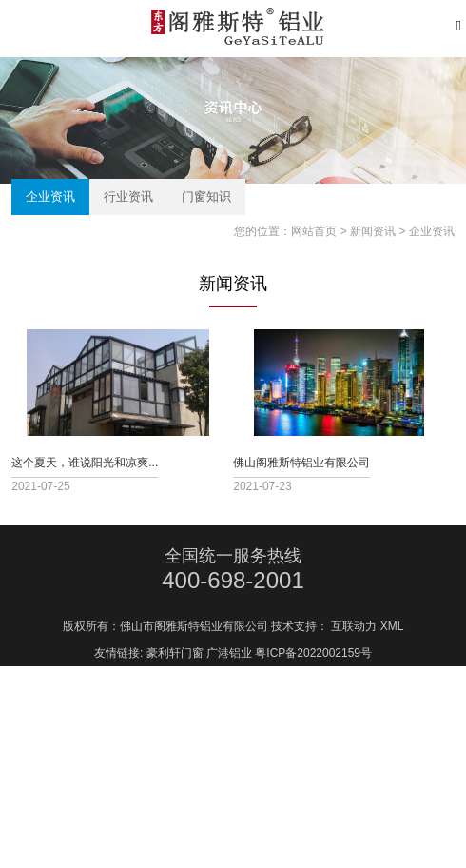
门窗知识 (206, 197)
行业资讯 (128, 197)
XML (392, 641)
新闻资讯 (373, 231)
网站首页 (314, 231)
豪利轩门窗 (175, 667)
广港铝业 (229, 667)
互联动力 (354, 641)
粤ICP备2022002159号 (313, 667)
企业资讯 (50, 197)
